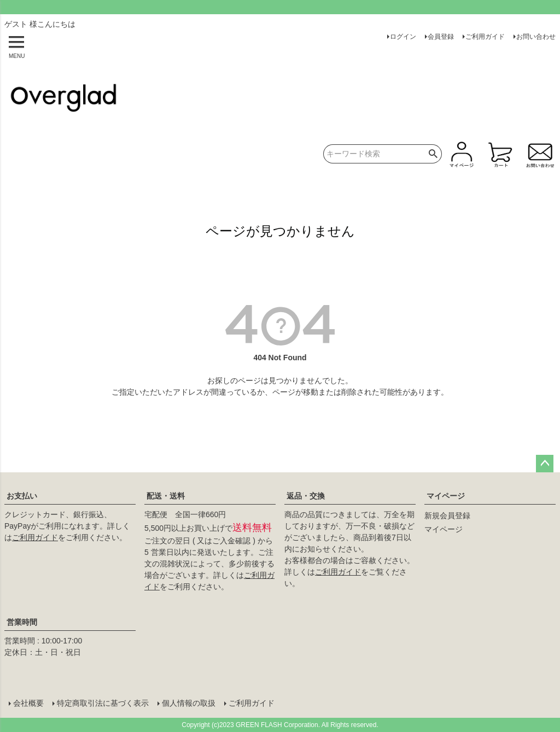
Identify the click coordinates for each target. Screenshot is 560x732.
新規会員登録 (447, 516)
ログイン (403, 37)
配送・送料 (166, 496)
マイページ (446, 496)
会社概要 (28, 703)
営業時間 (22, 622)
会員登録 (441, 37)
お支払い (22, 496)
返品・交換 (306, 496)
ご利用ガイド (485, 37)
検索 (433, 154)
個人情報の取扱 (189, 703)
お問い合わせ (536, 37)
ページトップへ (545, 464)
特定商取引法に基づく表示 (103, 703)
